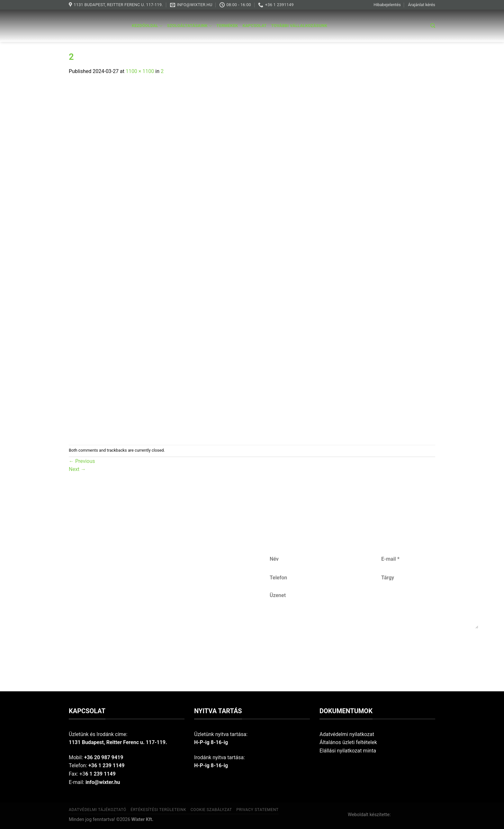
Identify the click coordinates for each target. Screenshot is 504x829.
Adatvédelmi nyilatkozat (347, 734)
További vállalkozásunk (299, 26)
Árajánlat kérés (422, 5)
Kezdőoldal (147, 26)
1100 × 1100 (140, 71)
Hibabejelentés (387, 5)
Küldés (375, 650)
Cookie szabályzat (211, 810)
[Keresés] (433, 26)
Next (77, 469)
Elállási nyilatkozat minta (348, 751)
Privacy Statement (257, 810)
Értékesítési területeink (158, 810)
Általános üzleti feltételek (348, 742)
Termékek (227, 26)
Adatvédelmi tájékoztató (98, 810)
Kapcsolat (255, 26)
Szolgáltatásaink (190, 26)
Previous (82, 461)
